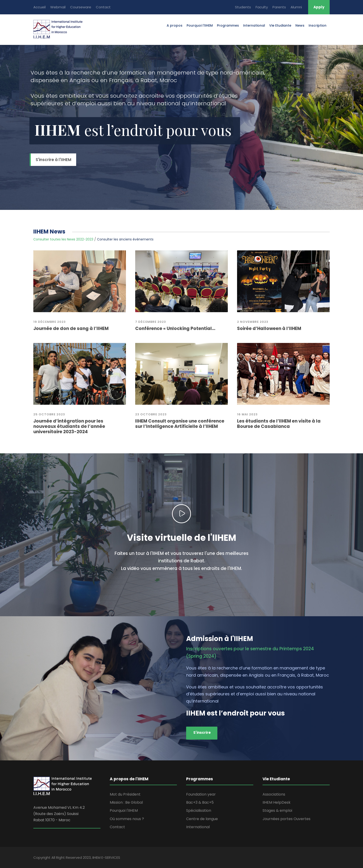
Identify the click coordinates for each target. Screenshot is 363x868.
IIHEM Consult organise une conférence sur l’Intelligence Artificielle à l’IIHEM (180, 424)
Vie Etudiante (280, 25)
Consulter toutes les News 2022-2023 (63, 239)
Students (243, 7)
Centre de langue (202, 819)
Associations (274, 794)
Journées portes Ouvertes (286, 819)
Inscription (318, 25)
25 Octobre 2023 (49, 414)
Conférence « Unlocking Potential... (175, 328)
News (300, 25)
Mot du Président (125, 794)
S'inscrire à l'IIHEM (53, 160)
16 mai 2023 (247, 414)
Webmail (58, 7)
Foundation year (201, 794)
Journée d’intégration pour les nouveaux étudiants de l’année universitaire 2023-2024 (69, 426)
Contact (103, 7)
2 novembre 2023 (253, 322)
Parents (279, 7)
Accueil (39, 7)
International (254, 25)
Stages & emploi (277, 810)
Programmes (228, 25)
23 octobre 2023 (151, 414)
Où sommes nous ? (127, 819)
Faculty (262, 7)
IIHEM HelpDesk (277, 802)
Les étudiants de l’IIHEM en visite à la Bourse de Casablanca (279, 424)
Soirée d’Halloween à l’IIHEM (269, 328)
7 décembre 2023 (151, 322)
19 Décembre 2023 (50, 322)
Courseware (81, 7)
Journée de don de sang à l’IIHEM (71, 328)
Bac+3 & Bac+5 (200, 802)
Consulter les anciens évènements (125, 239)
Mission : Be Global (126, 802)
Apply (319, 7)
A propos (175, 25)
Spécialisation (199, 810)
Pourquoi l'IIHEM (200, 25)
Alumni (296, 7)
